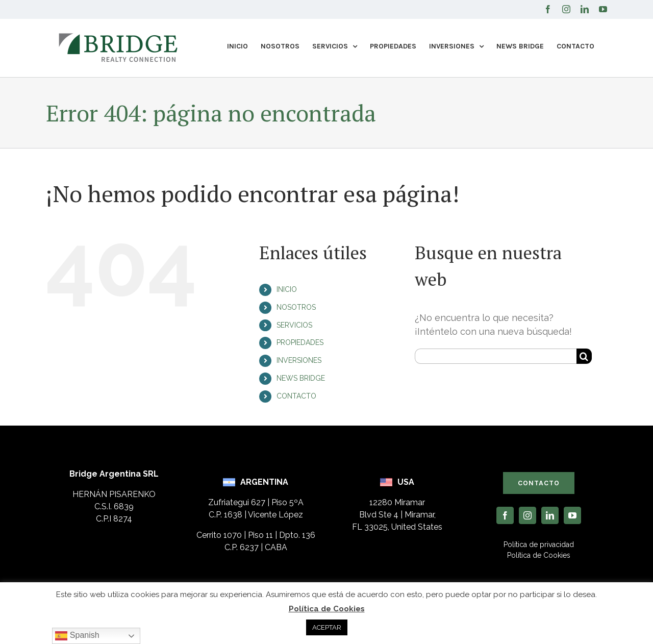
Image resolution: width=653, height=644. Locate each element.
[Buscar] (584, 356)
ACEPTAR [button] (327, 627)
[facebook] (505, 515)
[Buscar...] (496, 356)
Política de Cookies (327, 609)
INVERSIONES (299, 360)
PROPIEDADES (300, 342)
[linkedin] (550, 515)
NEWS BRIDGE (301, 378)
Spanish (77, 636)
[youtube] (572, 515)
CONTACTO (296, 396)
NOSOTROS (296, 307)
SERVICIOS (294, 325)
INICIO (287, 289)
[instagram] (528, 515)
